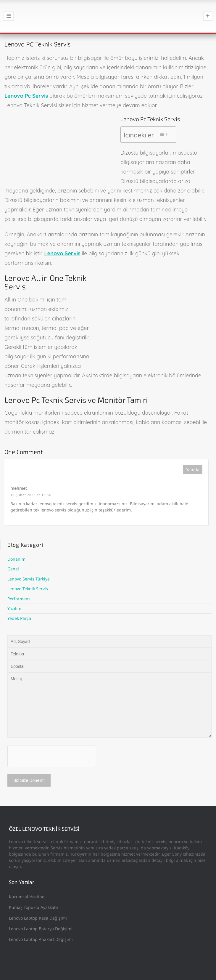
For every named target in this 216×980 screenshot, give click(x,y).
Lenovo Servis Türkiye (29, 579)
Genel (13, 569)
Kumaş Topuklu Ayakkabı (33, 907)
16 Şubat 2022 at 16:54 (31, 495)
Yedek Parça (19, 618)
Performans (19, 599)
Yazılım (14, 608)
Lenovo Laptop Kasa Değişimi (38, 918)
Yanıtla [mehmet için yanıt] (193, 470)
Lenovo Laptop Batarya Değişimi (41, 929)
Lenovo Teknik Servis (28, 589)
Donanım (16, 559)
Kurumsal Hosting (27, 897)
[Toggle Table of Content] (163, 134)
